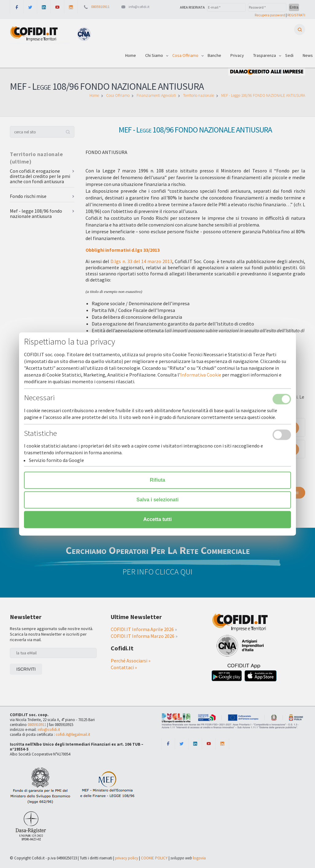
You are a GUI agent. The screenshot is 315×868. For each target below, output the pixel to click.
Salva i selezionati (158, 500)
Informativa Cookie (201, 375)
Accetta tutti (157, 520)
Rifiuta (157, 480)
